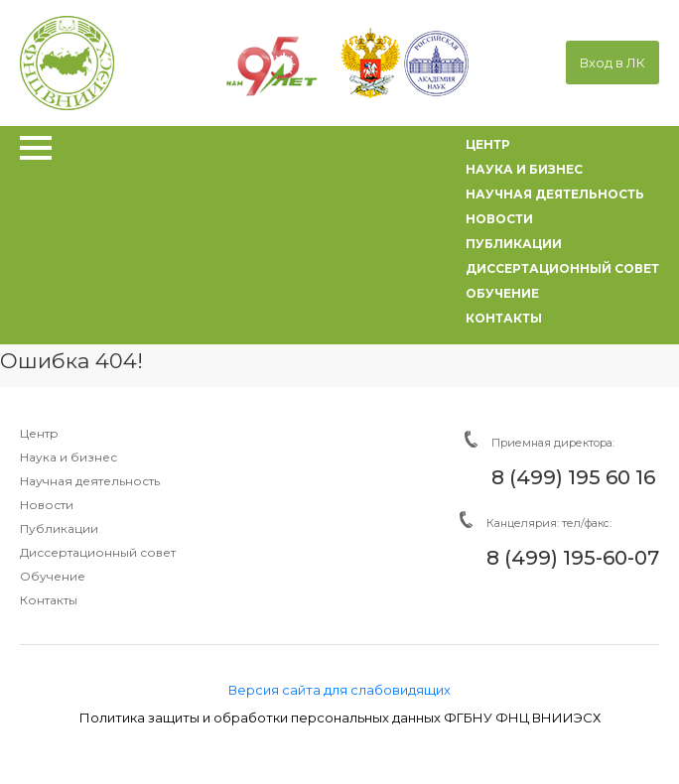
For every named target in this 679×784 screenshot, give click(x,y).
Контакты (49, 600)
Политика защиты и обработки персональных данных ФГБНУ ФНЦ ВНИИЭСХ (340, 718)
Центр (39, 433)
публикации (514, 244)
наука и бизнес (524, 169)
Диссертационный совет (98, 552)
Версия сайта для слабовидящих (339, 690)
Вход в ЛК (612, 63)
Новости (47, 505)
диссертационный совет (562, 268)
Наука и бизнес (68, 457)
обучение (502, 293)
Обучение (53, 576)
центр (488, 144)
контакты (504, 318)
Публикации (59, 528)
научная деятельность (555, 194)
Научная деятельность (90, 481)
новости (499, 219)
